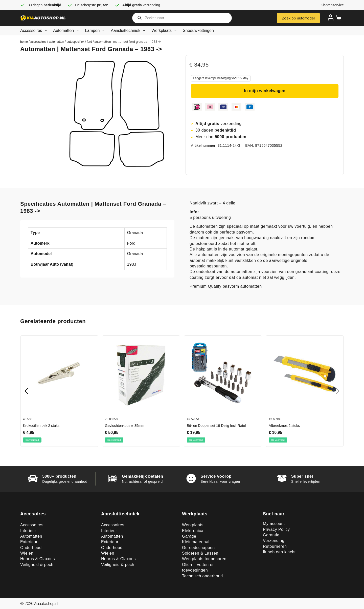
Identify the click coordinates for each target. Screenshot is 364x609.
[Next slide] (338, 391)
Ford (89, 42)
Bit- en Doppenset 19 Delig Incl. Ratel (216, 426)
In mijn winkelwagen (265, 91)
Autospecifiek (75, 42)
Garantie (271, 535)
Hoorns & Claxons (38, 559)
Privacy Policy (276, 529)
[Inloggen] (331, 17)
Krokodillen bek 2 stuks (41, 426)
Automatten (67, 31)
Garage (189, 536)
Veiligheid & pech (37, 565)
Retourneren (275, 546)
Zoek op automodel (298, 18)
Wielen (27, 553)
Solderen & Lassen (200, 553)
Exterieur (29, 542)
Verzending (274, 541)
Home (24, 42)
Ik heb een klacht (279, 552)
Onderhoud (31, 548)
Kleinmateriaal (196, 542)
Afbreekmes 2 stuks (284, 426)
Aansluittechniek (129, 31)
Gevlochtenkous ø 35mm (125, 426)
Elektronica (193, 531)
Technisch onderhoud (202, 576)
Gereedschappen (198, 548)
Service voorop (216, 476)
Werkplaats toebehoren (204, 559)
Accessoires (35, 31)
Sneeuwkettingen (198, 30)
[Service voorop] (191, 478)
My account (274, 524)
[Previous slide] (26, 391)
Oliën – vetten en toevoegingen (198, 567)
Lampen (96, 31)
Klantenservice (332, 5)
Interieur (28, 531)
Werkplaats (165, 31)
